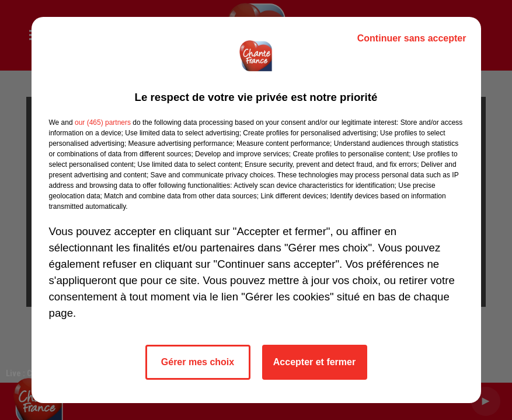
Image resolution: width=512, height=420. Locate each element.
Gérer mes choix (198, 362)
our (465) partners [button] (103, 123)
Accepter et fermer (314, 362)
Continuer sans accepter (412, 38)
